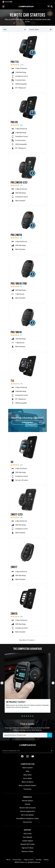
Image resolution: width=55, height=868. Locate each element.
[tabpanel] (27, 683)
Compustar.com (28, 764)
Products (28, 797)
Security (28, 804)
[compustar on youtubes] (33, 757)
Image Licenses (29, 860)
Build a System (28, 768)
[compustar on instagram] (27, 757)
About (8, 860)
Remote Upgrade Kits (27, 811)
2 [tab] (24, 716)
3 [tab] (26, 716)
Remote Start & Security (28, 808)
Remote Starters (28, 801)
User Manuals (27, 837)
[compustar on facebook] (22, 757)
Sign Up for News (28, 848)
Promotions (27, 789)
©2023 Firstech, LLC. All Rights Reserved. (28, 862)
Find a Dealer (27, 778)
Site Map (39, 860)
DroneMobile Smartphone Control (28, 819)
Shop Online (27, 775)
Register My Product (28, 844)
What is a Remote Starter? (27, 786)
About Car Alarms (28, 782)
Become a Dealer (27, 851)
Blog (27, 771)
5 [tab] (31, 716)
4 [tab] (29, 716)
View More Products (27, 640)
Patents (46, 860)
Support (27, 830)
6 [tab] (33, 716)
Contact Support (27, 841)
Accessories (28, 822)
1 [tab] (22, 716)
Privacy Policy (17, 860)
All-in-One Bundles (28, 815)
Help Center (28, 834)
